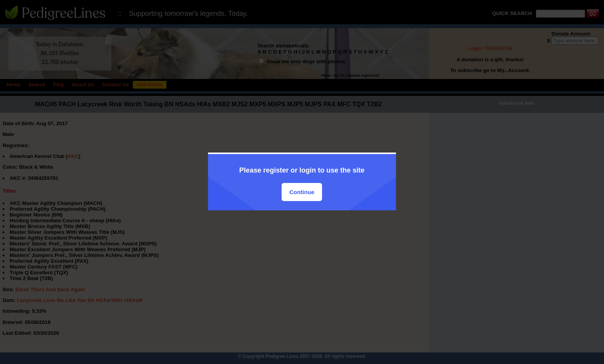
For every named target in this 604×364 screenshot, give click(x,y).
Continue (302, 192)
